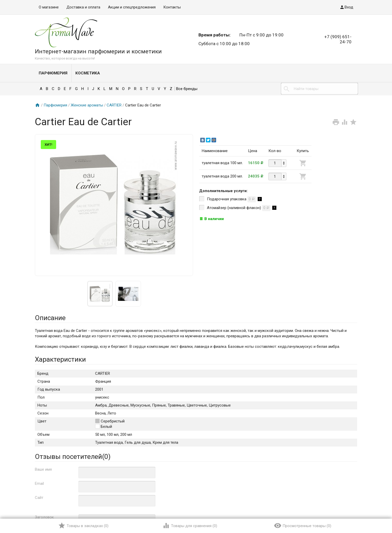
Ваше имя (43, 469)
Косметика (88, 73)
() (83, 526)
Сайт (39, 498)
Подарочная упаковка (230, 199)
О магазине (49, 7)
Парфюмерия (53, 73)
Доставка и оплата (83, 7)
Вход (346, 7)
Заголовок (44, 517)
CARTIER (114, 105)
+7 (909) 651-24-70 (338, 39)
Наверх (371, 508)
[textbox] (319, 89)
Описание (50, 318)
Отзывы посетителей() (73, 457)
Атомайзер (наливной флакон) (238, 208)
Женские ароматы (87, 105)
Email (39, 483)
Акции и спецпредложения (132, 7)
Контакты (172, 7)
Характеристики (60, 359)
